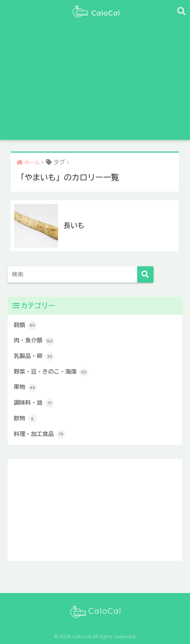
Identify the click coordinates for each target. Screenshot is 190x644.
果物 (25, 388)
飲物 (25, 419)
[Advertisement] (95, 85)
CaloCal (96, 612)
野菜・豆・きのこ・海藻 (51, 372)
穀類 (25, 325)
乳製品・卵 (34, 357)
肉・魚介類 (34, 341)
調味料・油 (34, 403)
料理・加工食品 (40, 434)
